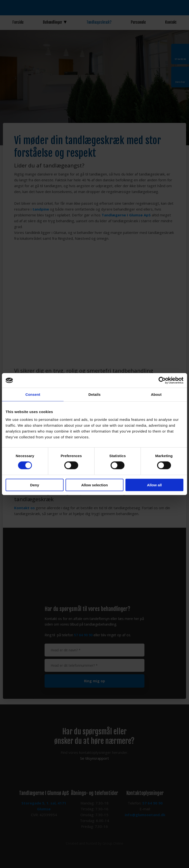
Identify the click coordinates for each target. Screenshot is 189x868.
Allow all (154, 485)
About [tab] (156, 394)
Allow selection (94, 485)
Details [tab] (94, 394)
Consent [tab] (33, 394)
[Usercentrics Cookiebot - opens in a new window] (162, 380)
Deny (35, 485)
